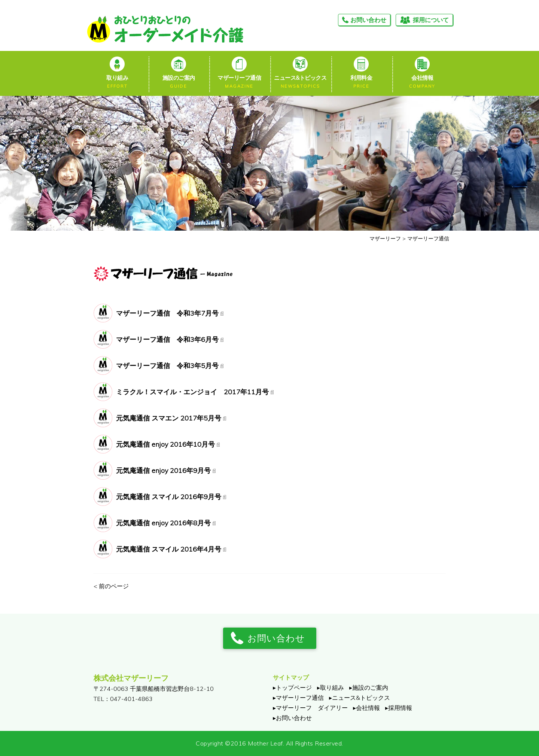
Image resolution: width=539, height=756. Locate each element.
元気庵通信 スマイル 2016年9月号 (169, 497)
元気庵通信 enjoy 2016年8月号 (163, 523)
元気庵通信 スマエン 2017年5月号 (169, 418)
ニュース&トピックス (300, 82)
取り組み (117, 82)
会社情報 (422, 82)
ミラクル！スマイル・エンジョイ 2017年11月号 (192, 392)
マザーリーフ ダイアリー (312, 708)
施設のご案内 (178, 82)
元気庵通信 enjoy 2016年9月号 (163, 470)
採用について (431, 20)
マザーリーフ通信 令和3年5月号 (167, 366)
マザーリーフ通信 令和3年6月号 (167, 339)
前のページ (111, 586)
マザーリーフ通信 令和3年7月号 (167, 313)
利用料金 (361, 82)
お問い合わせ (368, 20)
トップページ (294, 687)
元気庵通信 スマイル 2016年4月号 (169, 549)
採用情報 (400, 708)
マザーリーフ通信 (239, 82)
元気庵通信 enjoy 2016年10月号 (165, 444)
